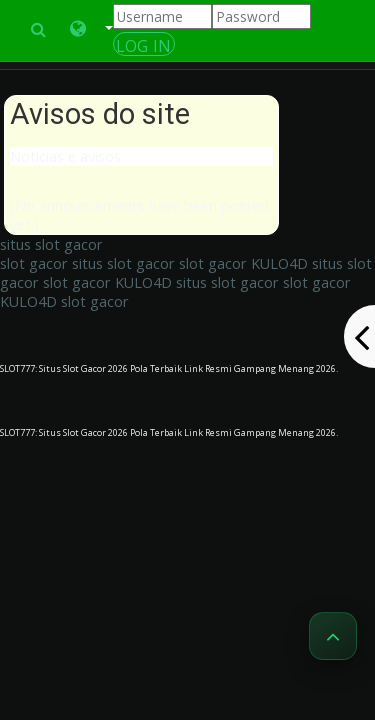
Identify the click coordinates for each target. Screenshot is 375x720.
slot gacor (34, 263)
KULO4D (279, 263)
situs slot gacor (51, 244)
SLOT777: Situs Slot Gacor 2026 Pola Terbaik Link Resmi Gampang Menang (158, 368)
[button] (91, 30)
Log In (144, 45)
